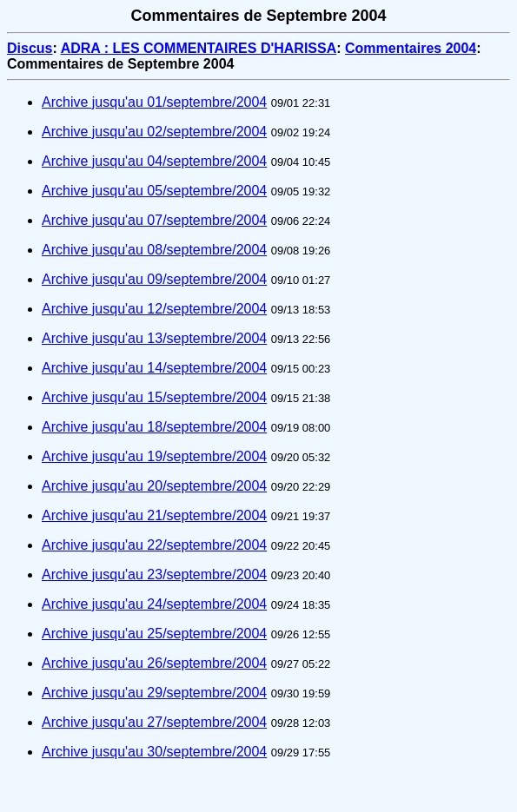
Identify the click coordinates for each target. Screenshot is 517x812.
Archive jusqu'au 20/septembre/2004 (154, 486)
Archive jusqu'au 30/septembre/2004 (154, 752)
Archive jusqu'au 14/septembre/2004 (154, 368)
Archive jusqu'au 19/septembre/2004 (154, 456)
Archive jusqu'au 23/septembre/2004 (154, 574)
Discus (30, 48)
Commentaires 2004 (411, 48)
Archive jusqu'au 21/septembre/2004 (154, 515)
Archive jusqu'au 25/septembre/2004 (154, 634)
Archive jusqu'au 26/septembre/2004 (154, 663)
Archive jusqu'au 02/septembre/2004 (154, 132)
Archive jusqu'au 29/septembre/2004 (154, 693)
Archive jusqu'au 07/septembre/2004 (154, 220)
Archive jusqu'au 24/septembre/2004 (154, 604)
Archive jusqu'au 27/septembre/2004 (154, 722)
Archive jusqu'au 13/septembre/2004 (154, 338)
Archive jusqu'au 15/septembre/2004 (154, 397)
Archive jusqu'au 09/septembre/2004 (154, 279)
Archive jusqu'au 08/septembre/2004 (154, 250)
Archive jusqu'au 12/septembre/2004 (154, 309)
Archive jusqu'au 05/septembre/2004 (154, 191)
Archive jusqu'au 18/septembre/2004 (154, 427)
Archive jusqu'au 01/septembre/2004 (154, 102)
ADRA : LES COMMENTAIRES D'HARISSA (199, 48)
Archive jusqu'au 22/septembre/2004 (154, 545)
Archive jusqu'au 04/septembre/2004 (154, 161)
